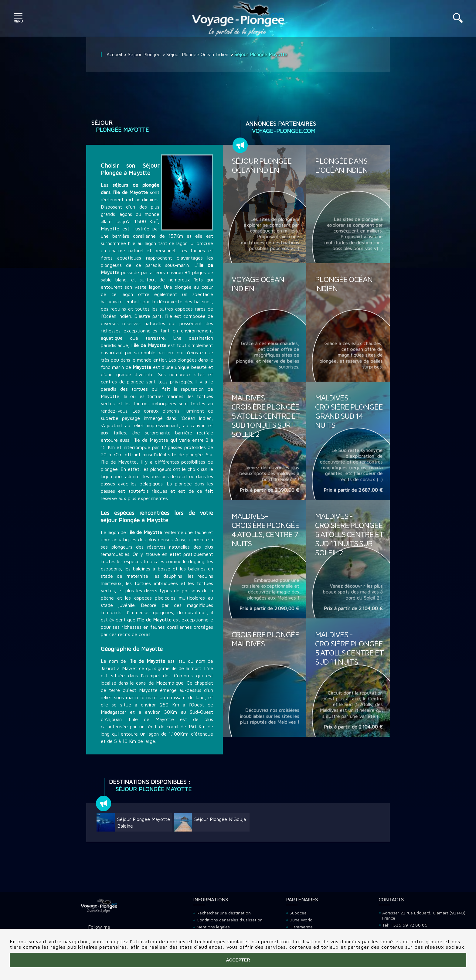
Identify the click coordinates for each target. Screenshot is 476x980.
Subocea (298, 913)
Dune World (301, 920)
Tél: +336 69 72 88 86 (405, 925)
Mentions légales (213, 927)
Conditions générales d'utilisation (230, 920)
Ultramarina (301, 927)
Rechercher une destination (224, 913)
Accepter (238, 960)
